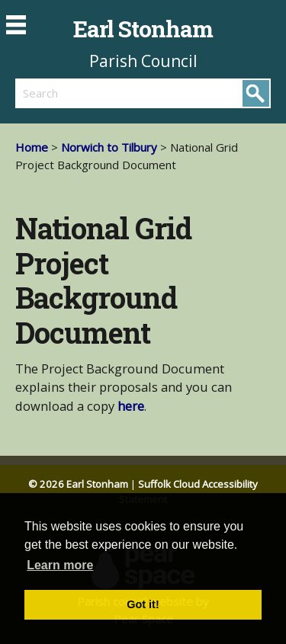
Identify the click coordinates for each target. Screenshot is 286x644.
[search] (79, 93)
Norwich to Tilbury (109, 147)
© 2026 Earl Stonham (78, 484)
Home (32, 147)
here (131, 406)
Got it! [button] (143, 604)
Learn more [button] (60, 565)
